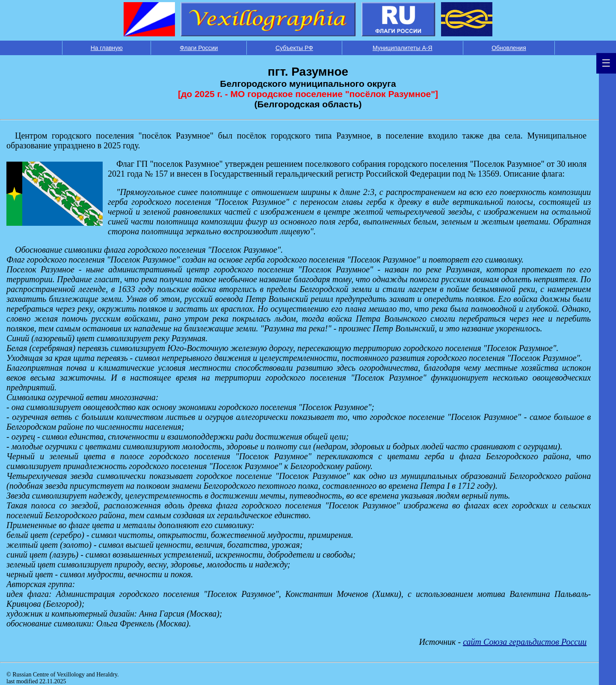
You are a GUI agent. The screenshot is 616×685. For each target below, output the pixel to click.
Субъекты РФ (294, 48)
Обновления (509, 48)
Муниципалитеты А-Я (403, 48)
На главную (107, 48)
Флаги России (199, 48)
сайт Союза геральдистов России (525, 642)
